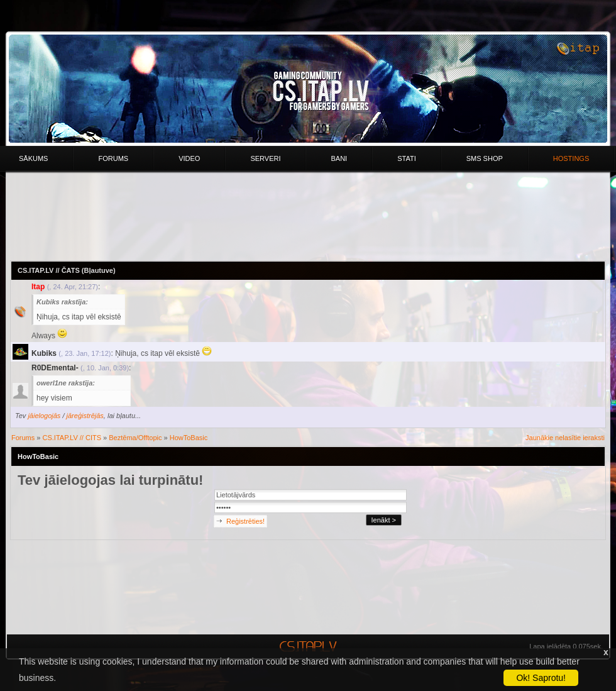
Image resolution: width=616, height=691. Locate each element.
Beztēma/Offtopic (135, 438)
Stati (407, 158)
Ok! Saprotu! (541, 678)
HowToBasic (189, 438)
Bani (339, 158)
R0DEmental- (55, 368)
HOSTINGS (571, 158)
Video (189, 158)
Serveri (265, 158)
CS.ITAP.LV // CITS (72, 438)
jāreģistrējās (85, 416)
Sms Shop (485, 158)
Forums (113, 158)
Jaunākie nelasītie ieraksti (565, 438)
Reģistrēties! (245, 521)
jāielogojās (44, 416)
